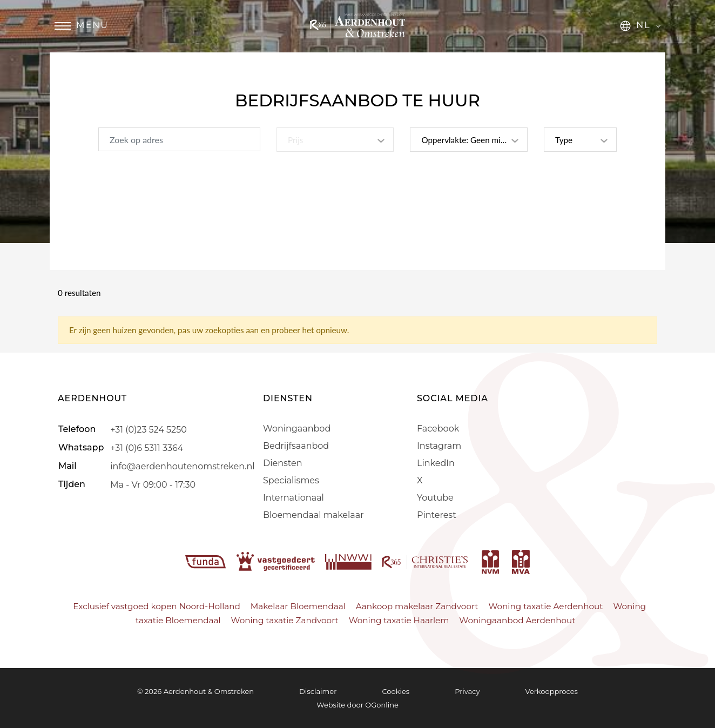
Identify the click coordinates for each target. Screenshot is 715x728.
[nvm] (490, 561)
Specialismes (291, 480)
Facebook (438, 429)
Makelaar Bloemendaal (298, 606)
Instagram (439, 446)
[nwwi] (349, 561)
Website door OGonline (357, 705)
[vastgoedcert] (277, 561)
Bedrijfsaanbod (296, 446)
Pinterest (437, 515)
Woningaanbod (297, 429)
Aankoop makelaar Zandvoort (417, 606)
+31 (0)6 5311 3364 (147, 447)
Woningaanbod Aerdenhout (517, 620)
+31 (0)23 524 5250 (148, 429)
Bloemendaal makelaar (313, 515)
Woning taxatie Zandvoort (285, 620)
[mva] (521, 561)
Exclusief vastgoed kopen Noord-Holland (156, 606)
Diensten (282, 463)
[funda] (207, 561)
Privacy (467, 691)
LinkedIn (436, 463)
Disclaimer (318, 691)
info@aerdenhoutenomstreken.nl (182, 466)
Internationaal (294, 498)
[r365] (426, 561)
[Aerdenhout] (357, 33)
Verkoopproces (552, 691)
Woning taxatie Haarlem (399, 620)
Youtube (435, 498)
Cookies (396, 691)
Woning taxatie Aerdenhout (545, 606)
